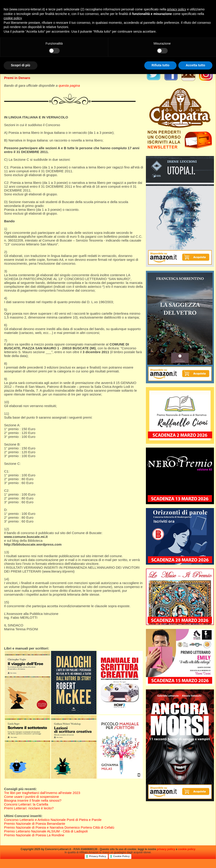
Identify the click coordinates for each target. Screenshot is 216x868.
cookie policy (187, 849)
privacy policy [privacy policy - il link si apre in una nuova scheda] (177, 9)
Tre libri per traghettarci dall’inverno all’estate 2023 (42, 793)
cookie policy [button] (13, 18)
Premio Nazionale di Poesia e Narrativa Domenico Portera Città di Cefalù (59, 827)
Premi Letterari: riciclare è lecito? (29, 808)
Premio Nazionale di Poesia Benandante (35, 824)
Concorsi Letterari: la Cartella (26, 804)
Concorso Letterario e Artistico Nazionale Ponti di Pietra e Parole (53, 820)
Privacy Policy (98, 856)
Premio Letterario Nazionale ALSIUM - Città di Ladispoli (46, 831)
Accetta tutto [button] (195, 65)
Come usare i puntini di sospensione (32, 797)
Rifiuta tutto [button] (161, 65)
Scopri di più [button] (21, 65)
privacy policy (166, 849)
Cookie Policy (121, 856)
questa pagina (69, 85)
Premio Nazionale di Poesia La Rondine (34, 835)
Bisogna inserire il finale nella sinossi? (33, 800)
